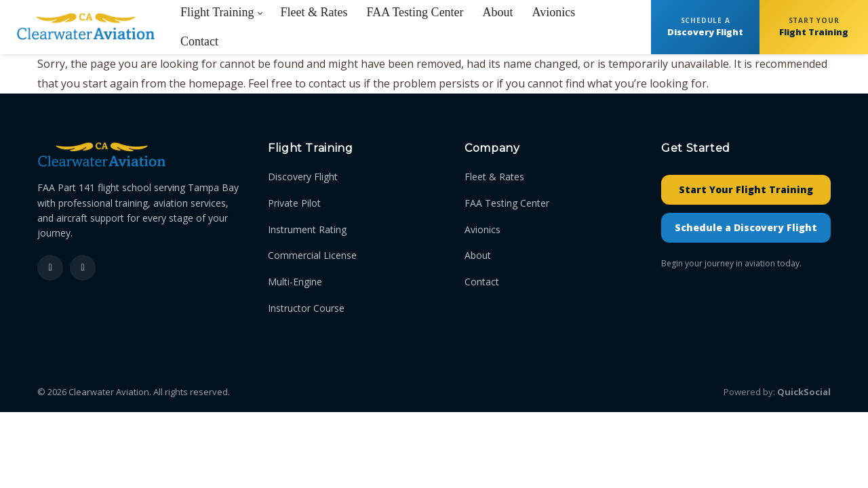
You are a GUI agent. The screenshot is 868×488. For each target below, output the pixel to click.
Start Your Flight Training (746, 189)
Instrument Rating (307, 229)
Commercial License (312, 255)
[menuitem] (199, 42)
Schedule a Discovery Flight (746, 227)
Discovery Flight (303, 177)
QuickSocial (804, 392)
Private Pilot (294, 203)
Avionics (482, 229)
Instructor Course (306, 308)
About (478, 255)
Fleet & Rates (494, 177)
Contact (482, 282)
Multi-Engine (295, 282)
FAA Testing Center (507, 203)
